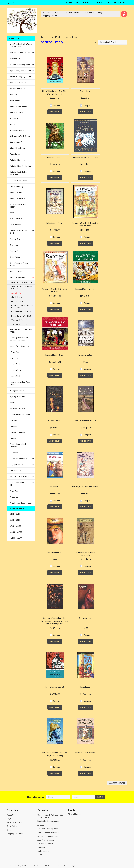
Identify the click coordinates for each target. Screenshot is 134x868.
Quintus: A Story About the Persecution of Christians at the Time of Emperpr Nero (54, 621)
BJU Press (13, 124)
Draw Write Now (16, 219)
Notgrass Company (17, 408)
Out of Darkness (54, 552)
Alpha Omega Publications (21, 71)
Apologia (13, 94)
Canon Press (15, 154)
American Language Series (21, 77)
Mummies (54, 486)
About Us (47, 13)
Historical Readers (17, 277)
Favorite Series (16, 251)
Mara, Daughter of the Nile (85, 421)
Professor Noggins (17, 432)
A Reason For (15, 59)
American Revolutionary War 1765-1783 (22, 288)
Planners (13, 426)
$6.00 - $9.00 (15, 520)
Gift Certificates (99, 2)
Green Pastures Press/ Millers (19, 264)
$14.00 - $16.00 (16, 538)
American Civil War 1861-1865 (22, 282)
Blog (100, 13)
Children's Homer (54, 157)
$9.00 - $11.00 (15, 526)
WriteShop (14, 497)
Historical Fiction (17, 271)
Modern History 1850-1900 (21, 312)
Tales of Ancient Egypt (54, 687)
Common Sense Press (18, 180)
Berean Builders (16, 112)
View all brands (75, 814)
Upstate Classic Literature (21, 477)
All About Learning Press (20, 65)
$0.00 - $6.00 (15, 514)
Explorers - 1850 (17, 301)
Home (43, 37)
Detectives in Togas (54, 223)
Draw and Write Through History (20, 206)
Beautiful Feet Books (18, 106)
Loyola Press (15, 358)
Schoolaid (14, 453)
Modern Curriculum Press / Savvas (20, 383)
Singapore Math (16, 465)
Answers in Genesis (18, 88)
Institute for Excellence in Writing (21, 331)
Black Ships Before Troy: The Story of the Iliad (54, 93)
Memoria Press (16, 370)
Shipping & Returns (51, 16)
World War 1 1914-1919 (20, 320)
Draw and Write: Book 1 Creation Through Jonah (85, 224)
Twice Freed (85, 687)
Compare (57, 105)
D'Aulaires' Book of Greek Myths (85, 157)
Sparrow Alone (85, 618)
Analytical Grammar (18, 82)
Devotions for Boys (17, 192)
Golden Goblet (54, 421)
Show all (41, 854)
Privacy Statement (72, 13)
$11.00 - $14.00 (16, 532)
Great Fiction (15, 257)
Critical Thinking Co (18, 186)
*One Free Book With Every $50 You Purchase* (21, 45)
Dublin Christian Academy (20, 53)
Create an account (121, 2)
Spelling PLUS (15, 471)
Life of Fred (14, 352)
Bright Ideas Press (17, 148)
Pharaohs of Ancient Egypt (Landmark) (85, 554)
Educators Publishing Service (18, 232)
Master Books (15, 364)
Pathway (13, 420)
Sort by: (93, 42)
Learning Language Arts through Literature (20, 339)
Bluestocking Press (17, 142)
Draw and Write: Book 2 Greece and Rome (54, 290)
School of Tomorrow (18, 459)
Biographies (14, 118)
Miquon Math (15, 376)
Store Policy (89, 13)
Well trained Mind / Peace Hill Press (20, 484)
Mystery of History (17, 396)
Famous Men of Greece (85, 289)
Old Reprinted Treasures (20, 414)
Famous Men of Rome (54, 355)
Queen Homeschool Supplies (18, 445)
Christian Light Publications (21, 166)
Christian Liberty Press (19, 160)
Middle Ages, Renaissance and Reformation (22, 307)
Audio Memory (15, 100)
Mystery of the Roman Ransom (85, 486)
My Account (87, 2)
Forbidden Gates (85, 355)
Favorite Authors (17, 239)
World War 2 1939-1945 (20, 324)
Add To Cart (55, 112)
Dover (12, 213)
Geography (14, 245)
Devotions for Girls (17, 198)
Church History (17, 297)
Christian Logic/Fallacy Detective (19, 173)
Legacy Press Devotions (19, 346)
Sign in (110, 2)
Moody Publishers (17, 390)
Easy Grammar (15, 225)
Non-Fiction (14, 402)
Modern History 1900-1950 (21, 316)
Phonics (13, 438)
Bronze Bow (85, 91)
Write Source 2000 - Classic (21, 503)
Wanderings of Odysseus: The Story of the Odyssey (54, 754)
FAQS (57, 13)
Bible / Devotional (17, 130)
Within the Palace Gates (85, 753)
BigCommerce (76, 866)
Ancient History (17, 293)
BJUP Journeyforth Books (20, 136)
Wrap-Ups (14, 491)
